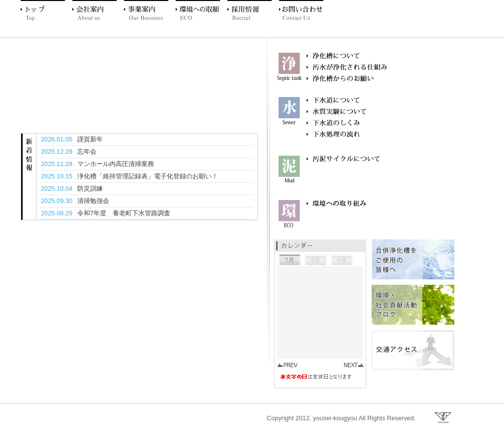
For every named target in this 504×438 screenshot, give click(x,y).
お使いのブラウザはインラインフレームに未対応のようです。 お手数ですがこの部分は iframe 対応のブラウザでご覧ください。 (321, 320)
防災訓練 (90, 188)
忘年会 (87, 152)
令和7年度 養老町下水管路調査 (124, 213)
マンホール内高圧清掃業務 (116, 164)
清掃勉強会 (93, 201)
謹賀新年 (90, 139)
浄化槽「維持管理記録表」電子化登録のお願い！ (148, 176)
